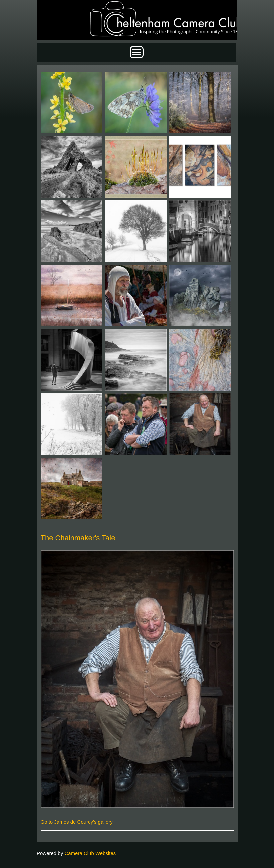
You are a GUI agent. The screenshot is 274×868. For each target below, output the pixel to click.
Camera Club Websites (90, 853)
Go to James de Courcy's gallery (77, 822)
